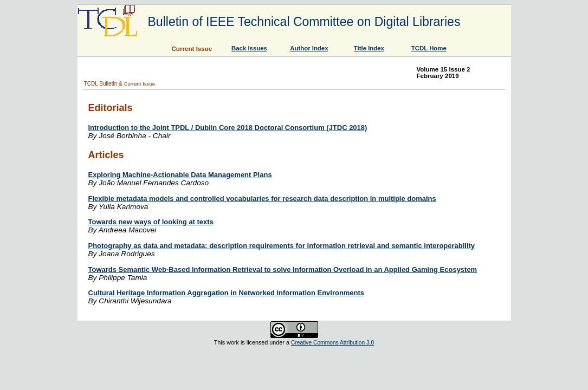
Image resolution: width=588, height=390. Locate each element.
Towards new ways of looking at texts (151, 222)
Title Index (369, 48)
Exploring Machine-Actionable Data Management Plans (180, 175)
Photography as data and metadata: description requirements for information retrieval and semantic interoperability (282, 246)
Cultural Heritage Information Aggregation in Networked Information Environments (227, 293)
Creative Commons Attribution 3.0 (332, 343)
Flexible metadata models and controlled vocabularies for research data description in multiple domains (262, 199)
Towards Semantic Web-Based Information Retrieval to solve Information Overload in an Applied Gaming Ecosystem (283, 269)
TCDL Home (429, 48)
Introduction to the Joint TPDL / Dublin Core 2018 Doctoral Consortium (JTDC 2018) (228, 128)
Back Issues (249, 48)
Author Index (309, 48)
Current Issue (140, 84)
